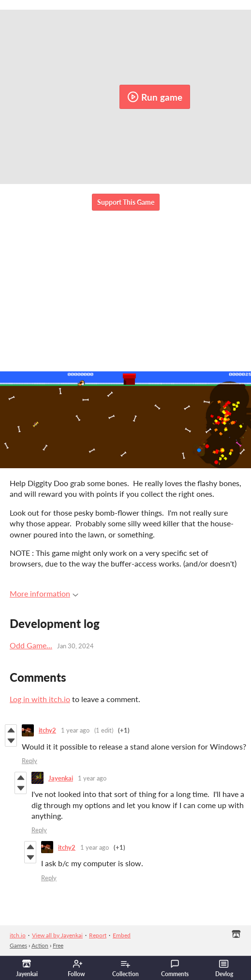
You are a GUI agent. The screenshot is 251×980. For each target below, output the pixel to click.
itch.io (18, 935)
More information (44, 593)
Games (18, 945)
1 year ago (75, 730)
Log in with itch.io (40, 699)
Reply (30, 761)
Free (58, 945)
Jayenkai (61, 778)
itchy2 (47, 730)
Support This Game (126, 202)
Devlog (224, 968)
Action (40, 945)
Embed (122, 935)
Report (98, 935)
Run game (155, 97)
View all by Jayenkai (57, 935)
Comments (175, 968)
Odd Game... (31, 645)
